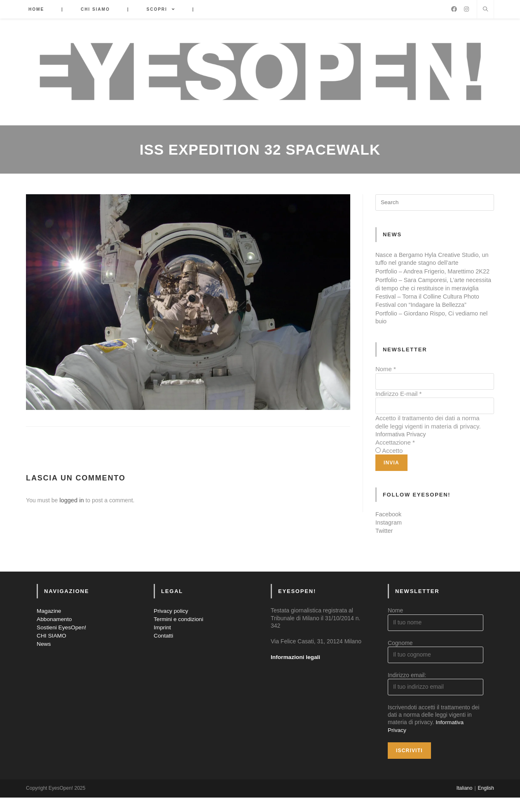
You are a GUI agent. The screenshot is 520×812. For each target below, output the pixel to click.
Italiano (465, 803)
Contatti (164, 650)
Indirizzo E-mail (399, 409)
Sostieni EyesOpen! (62, 642)
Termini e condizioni (179, 634)
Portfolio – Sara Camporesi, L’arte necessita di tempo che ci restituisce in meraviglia (428, 296)
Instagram (389, 537)
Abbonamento (55, 634)
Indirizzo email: (407, 690)
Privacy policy (171, 626)
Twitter (384, 545)
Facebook (389, 529)
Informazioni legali (296, 672)
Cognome (400, 658)
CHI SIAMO (52, 650)
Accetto (392, 465)
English (486, 803)
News (44, 657)
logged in (71, 500)
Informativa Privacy (402, 449)
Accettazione (395, 458)
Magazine (49, 626)
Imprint (163, 642)
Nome (386, 384)
